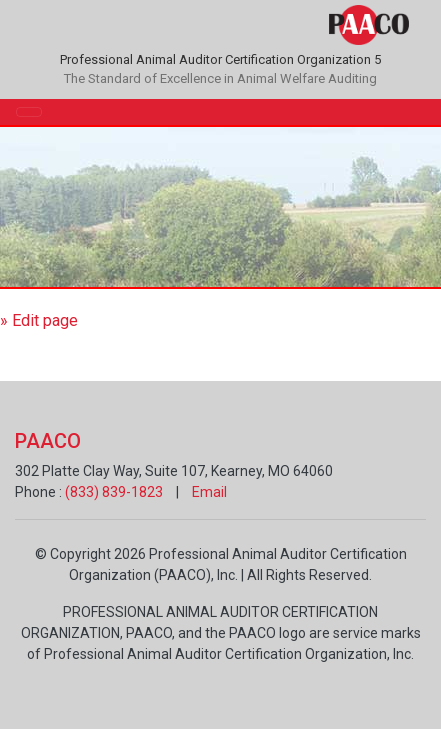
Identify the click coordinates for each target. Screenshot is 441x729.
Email (209, 492)
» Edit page (39, 320)
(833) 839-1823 (114, 492)
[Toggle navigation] (29, 112)
